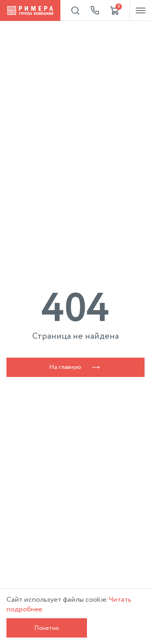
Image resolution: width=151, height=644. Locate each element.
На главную (76, 367)
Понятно (47, 628)
